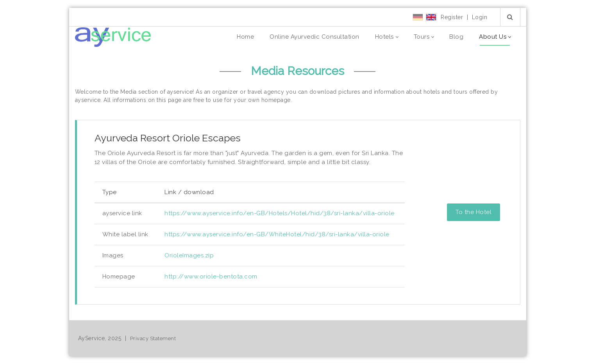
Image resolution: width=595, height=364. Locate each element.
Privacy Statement (153, 338)
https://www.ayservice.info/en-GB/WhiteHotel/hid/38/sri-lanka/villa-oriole (277, 234)
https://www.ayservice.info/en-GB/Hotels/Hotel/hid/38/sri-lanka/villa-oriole (280, 213)
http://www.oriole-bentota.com (211, 277)
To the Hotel (473, 212)
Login (480, 17)
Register (452, 17)
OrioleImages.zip (189, 255)
